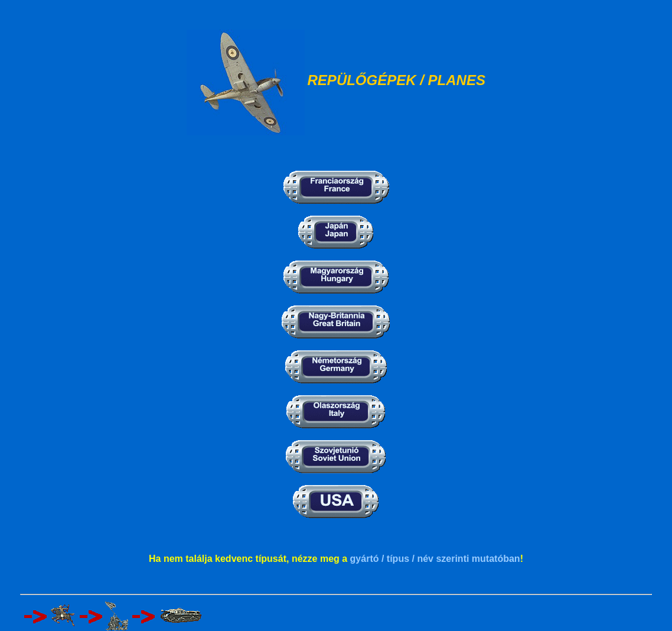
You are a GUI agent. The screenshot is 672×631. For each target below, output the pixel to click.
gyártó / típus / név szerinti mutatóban (435, 559)
